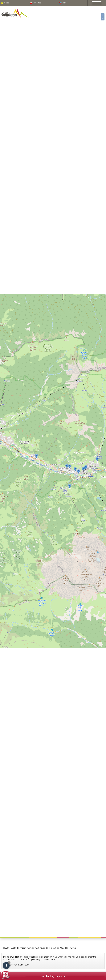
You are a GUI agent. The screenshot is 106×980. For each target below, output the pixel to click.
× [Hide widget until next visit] (9, 963)
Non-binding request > (33, 976)
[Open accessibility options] (6, 965)
